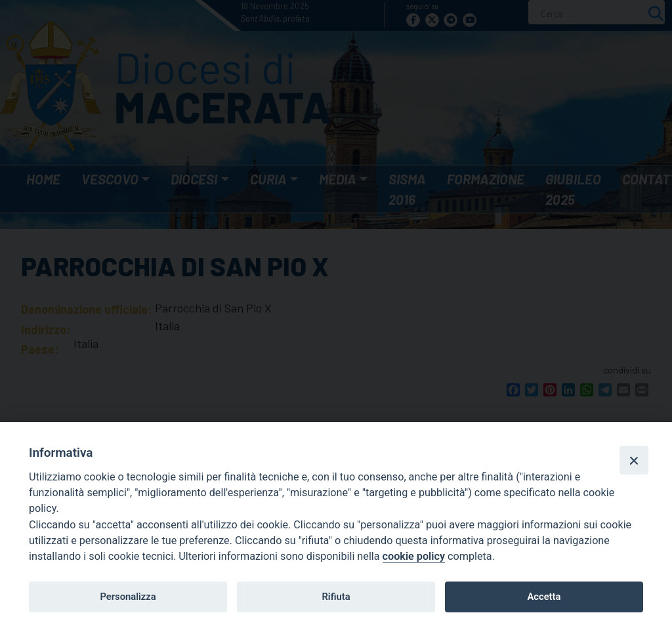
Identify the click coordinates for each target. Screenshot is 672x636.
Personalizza (128, 597)
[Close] (634, 460)
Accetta (544, 597)
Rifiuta (336, 597)
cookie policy (414, 556)
